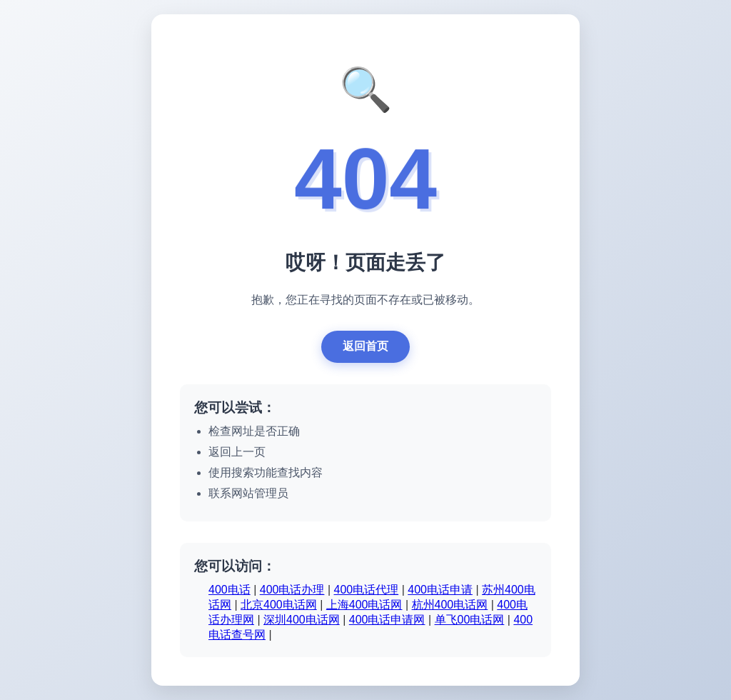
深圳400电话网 (302, 620)
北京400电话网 (279, 605)
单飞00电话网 (470, 620)
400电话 (230, 590)
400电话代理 (367, 590)
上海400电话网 (364, 605)
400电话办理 (292, 590)
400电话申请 (440, 590)
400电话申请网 (387, 620)
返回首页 (365, 346)
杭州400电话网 (450, 605)
